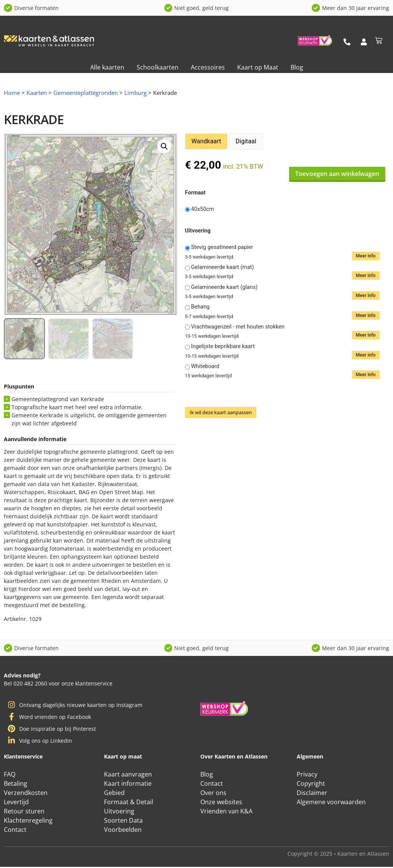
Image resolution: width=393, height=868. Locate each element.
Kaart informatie (128, 784)
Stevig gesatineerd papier (222, 247)
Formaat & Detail (129, 803)
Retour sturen (24, 812)
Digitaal (246, 141)
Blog (297, 67)
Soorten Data (123, 821)
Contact (15, 830)
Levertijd (16, 803)
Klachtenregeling (28, 821)
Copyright (311, 784)
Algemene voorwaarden (331, 803)
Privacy (307, 775)
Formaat (195, 193)
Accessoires (208, 67)
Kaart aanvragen (128, 775)
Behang (200, 307)
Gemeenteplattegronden (86, 93)
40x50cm (203, 209)
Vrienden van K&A (226, 812)
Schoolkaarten (158, 67)
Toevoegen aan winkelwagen (337, 174)
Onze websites (221, 803)
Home (12, 93)
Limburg (135, 93)
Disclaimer (312, 793)
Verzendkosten (26, 793)
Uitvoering (198, 231)
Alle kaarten (107, 67)
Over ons (213, 793)
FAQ (10, 775)
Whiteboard (205, 367)
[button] (164, 146)
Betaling (16, 784)
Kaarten (37, 93)
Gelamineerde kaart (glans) (224, 287)
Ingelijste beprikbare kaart (223, 347)
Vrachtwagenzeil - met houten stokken (238, 327)
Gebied (114, 793)
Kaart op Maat (258, 67)
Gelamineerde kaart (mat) (223, 267)
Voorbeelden (123, 830)
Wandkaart (206, 141)
